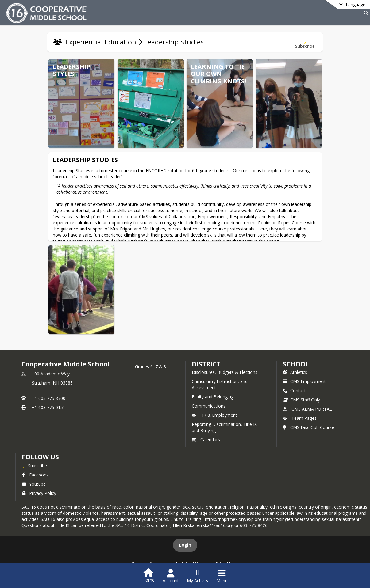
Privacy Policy (39, 493)
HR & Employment (214, 415)
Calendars (206, 440)
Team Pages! (300, 418)
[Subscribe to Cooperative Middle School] (34, 465)
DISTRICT (206, 364)
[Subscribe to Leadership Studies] (305, 42)
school (296, 364)
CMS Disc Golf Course (308, 427)
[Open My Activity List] (198, 576)
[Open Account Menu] (171, 576)
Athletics (295, 372)
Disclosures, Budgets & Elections (225, 372)
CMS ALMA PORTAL (307, 409)
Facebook (35, 475)
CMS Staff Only (301, 400)
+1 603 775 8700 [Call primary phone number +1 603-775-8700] (49, 398)
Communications (209, 406)
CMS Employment (304, 381)
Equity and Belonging (213, 397)
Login (185, 545)
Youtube (34, 484)
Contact (294, 391)
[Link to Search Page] (365, 13)
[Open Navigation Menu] (222, 576)
